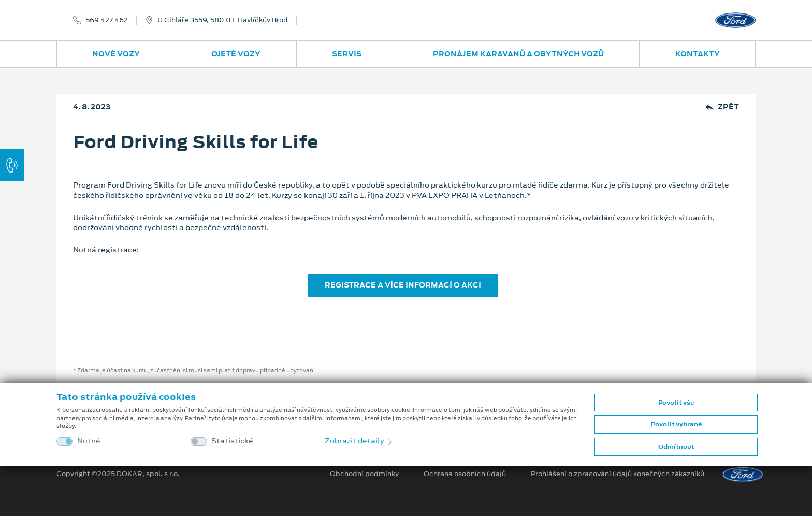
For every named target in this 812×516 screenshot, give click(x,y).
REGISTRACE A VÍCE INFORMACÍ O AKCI (403, 285)
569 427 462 (107, 20)
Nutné (89, 441)
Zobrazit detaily (359, 441)
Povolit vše (676, 403)
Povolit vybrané (676, 424)
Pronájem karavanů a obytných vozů (518, 54)
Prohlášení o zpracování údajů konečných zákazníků (618, 474)
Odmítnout (676, 447)
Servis (347, 54)
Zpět (722, 107)
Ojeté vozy (236, 54)
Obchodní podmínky (364, 474)
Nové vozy (116, 54)
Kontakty (698, 54)
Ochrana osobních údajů (465, 474)
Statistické (232, 441)
